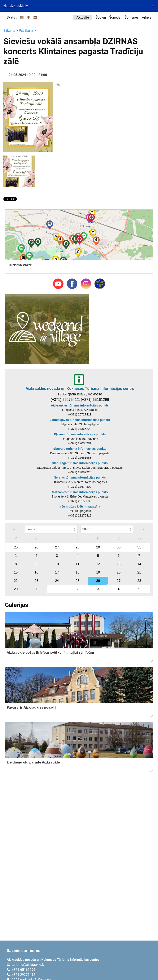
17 (57, 572)
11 (78, 564)
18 (78, 572)
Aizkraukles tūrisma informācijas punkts (80, 405)
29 (98, 547)
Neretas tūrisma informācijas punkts (80, 477)
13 (119, 564)
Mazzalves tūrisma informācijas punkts (80, 492)
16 (36, 572)
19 (98, 572)
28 (78, 547)
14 (139, 564)
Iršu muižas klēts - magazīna (80, 506)
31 (139, 547)
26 (36, 547)
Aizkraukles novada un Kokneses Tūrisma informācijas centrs (80, 389)
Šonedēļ (115, 17)
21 (139, 572)
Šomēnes (132, 17)
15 (16, 572)
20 (119, 572)
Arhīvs (147, 17)
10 (57, 564)
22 (16, 581)
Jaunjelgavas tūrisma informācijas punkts (80, 420)
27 (57, 547)
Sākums (9, 31)
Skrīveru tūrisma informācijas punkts (80, 449)
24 (57, 581)
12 (98, 564)
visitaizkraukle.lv (16, 6)
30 (119, 547)
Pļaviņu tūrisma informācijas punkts (80, 434)
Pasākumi (26, 31)
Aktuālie (83, 17)
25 (16, 547)
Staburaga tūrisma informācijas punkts (80, 463)
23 (36, 581)
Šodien (101, 17)
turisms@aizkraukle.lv (28, 965)
